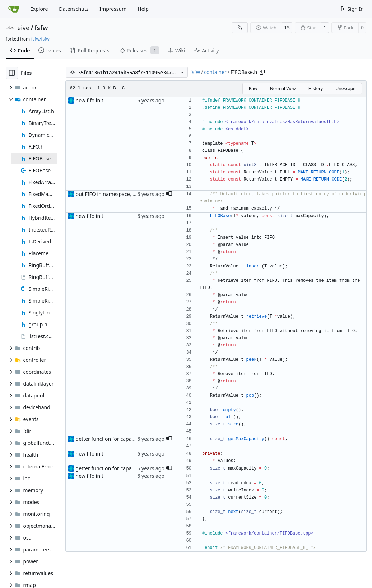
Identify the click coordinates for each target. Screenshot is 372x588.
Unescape (345, 88)
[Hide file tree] (12, 73)
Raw (253, 88)
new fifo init (90, 100)
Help (143, 9)
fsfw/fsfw (40, 39)
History (316, 88)
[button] (169, 194)
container (215, 72)
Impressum (113, 9)
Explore (39, 9)
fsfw (41, 28)
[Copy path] (262, 72)
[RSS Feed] (240, 28)
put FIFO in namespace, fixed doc (115, 194)
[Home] (14, 9)
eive (23, 28)
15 (287, 27)
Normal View (283, 88)
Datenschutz (74, 9)
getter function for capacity (108, 439)
